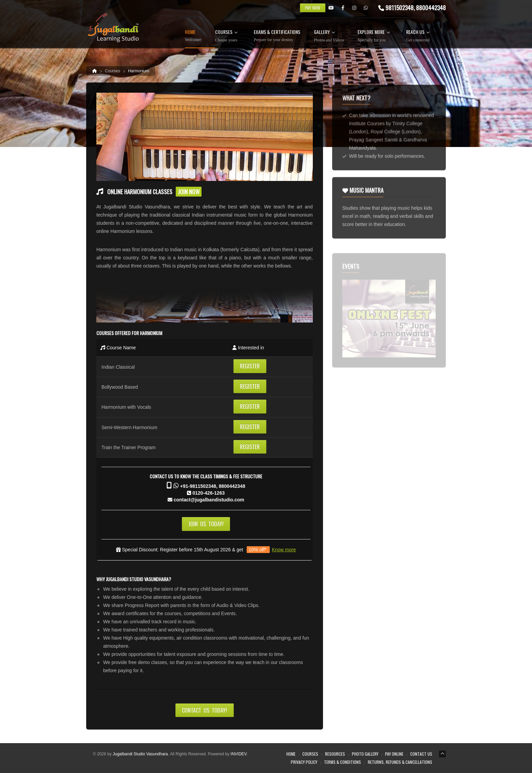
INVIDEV (239, 754)
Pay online (394, 754)
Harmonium (138, 71)
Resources (335, 754)
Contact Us (421, 754)
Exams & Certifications (277, 36)
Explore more (375, 36)
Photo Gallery (365, 754)
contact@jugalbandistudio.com (209, 500)
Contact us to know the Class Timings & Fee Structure (206, 476)
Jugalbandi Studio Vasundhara (140, 754)
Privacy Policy (304, 762)
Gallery (329, 36)
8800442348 (232, 486)
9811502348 (400, 8)
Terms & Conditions (343, 762)
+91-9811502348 (198, 486)
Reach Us (419, 36)
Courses (228, 36)
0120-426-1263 (208, 493)
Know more (284, 550)
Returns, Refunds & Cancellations (400, 762)
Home (193, 36)
